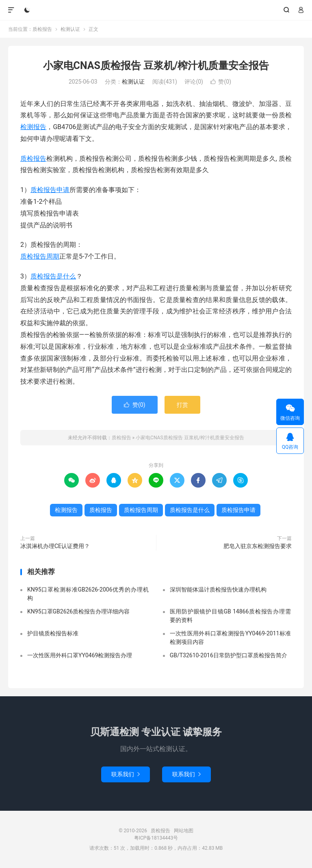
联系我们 (126, 774)
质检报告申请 (50, 190)
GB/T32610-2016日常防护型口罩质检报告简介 (229, 655)
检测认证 (70, 29)
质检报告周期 (40, 256)
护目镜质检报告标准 (53, 633)
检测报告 (33, 127)
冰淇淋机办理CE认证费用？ (55, 546)
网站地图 (184, 831)
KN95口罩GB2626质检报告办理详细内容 (78, 611)
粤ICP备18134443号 (156, 838)
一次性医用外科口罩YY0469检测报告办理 (80, 655)
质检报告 (156, 10)
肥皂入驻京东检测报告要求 (258, 546)
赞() (221, 82)
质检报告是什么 (53, 276)
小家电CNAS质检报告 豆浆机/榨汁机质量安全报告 (156, 66)
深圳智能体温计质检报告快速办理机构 (218, 589)
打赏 (182, 405)
